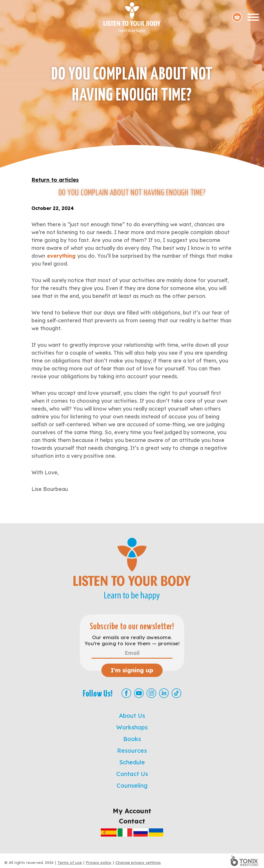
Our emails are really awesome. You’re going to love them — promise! (132, 640)
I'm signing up (132, 670)
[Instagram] (151, 693)
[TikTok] (176, 693)
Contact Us (132, 774)
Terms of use (70, 862)
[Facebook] (126, 693)
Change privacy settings (138, 862)
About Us (132, 716)
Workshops (132, 727)
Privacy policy (99, 862)
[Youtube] (139, 693)
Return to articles (55, 180)
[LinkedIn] (164, 693)
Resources (132, 751)
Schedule (132, 762)
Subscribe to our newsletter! (132, 627)
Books (132, 739)
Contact (132, 821)
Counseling (132, 785)
